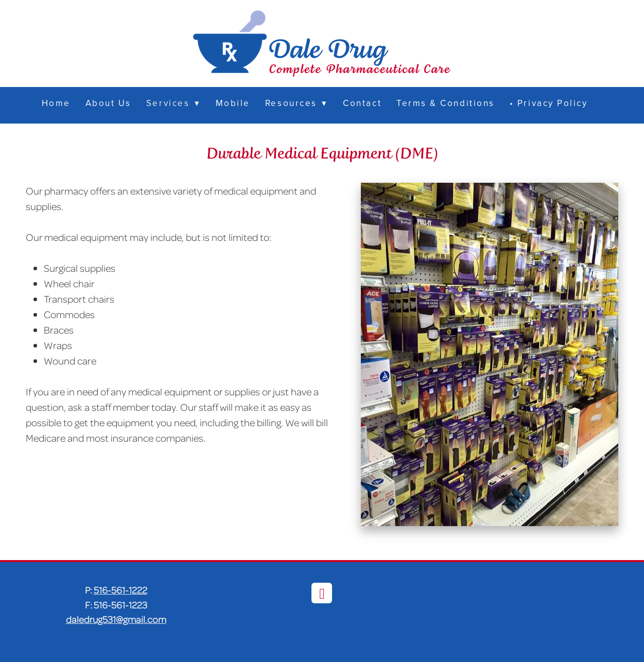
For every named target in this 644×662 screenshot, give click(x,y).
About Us (108, 103)
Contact (362, 103)
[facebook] (322, 593)
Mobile (233, 103)
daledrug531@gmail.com (116, 619)
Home (56, 103)
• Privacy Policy (549, 103)
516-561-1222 (120, 590)
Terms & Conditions (446, 103)
